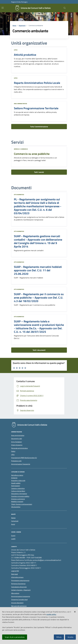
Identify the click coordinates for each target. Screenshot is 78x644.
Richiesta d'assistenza (18, 584)
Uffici (16, 50)
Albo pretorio (15, 593)
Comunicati (15, 521)
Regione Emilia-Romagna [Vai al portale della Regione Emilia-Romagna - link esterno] (19, 2)
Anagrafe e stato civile (18, 481)
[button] (75, 611)
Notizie (13, 518)
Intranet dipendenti (17, 603)
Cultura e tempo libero (18, 491)
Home (14, 26)
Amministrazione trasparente (21, 596)
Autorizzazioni (16, 486)
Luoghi (13, 539)
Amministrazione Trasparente (21, 464)
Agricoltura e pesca (17, 475)
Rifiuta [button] (59, 637)
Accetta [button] (70, 637)
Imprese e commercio (21, 149)
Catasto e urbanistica (18, 488)
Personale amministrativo (19, 448)
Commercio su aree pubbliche (32, 154)
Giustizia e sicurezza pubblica (20, 496)
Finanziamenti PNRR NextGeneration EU (24, 458)
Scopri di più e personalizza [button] (15, 637)
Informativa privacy (17, 577)
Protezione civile (16, 461)
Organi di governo (17, 445)
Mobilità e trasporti (17, 502)
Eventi (13, 536)
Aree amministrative (20, 104)
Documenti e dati (17, 439)
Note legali (15, 574)
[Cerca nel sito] (65, 8)
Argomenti (22, 26)
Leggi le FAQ (15, 571)
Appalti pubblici (16, 483)
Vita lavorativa (16, 507)
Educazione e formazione (19, 494)
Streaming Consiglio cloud (19, 600)
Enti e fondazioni (17, 442)
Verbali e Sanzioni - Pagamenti (21, 590)
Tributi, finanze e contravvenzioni (22, 504)
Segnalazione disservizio (19, 587)
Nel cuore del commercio (19, 606)
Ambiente (14, 478)
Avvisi (13, 524)
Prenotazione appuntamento (20, 580)
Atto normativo (19, 195)
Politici (13, 451)
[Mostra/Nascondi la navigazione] (3, 8)
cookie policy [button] (51, 614)
